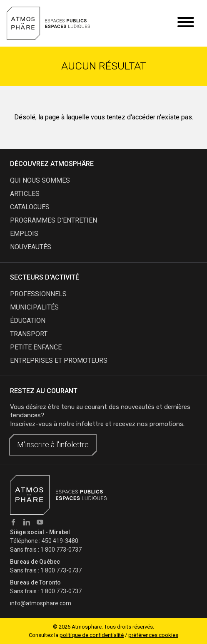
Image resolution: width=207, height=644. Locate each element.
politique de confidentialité (92, 635)
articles (25, 194)
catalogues (30, 207)
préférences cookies (153, 635)
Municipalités (34, 307)
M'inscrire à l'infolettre (53, 445)
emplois (24, 234)
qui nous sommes (40, 180)
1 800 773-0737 (61, 550)
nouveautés (31, 247)
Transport (29, 334)
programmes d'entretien (54, 220)
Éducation (28, 321)
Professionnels (38, 294)
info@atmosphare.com (41, 603)
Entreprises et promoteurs (59, 360)
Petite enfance (36, 347)
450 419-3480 (60, 541)
